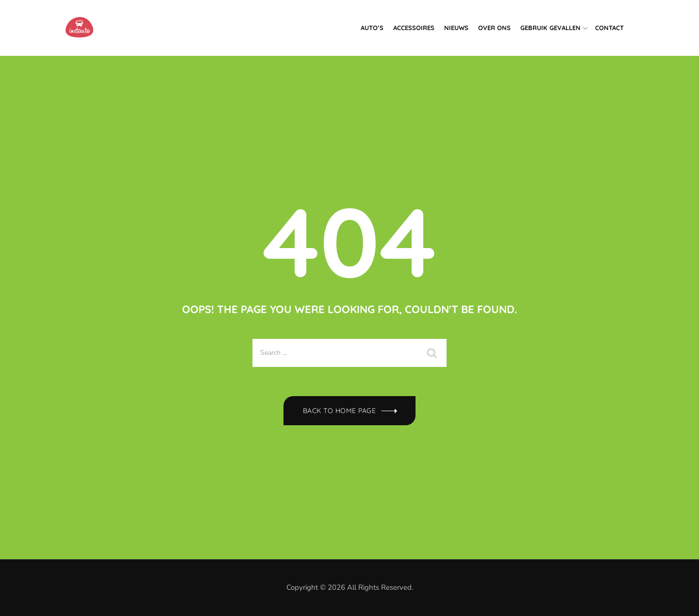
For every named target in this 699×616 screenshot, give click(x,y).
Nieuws (456, 28)
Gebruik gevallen (550, 28)
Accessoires (414, 28)
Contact (609, 28)
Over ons (494, 28)
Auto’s (372, 28)
